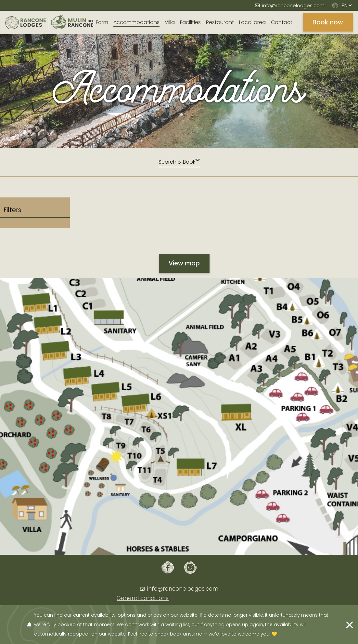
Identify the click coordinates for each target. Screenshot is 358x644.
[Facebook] (168, 568)
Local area (252, 22)
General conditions (143, 598)
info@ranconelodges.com (293, 5)
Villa (170, 22)
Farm (102, 22)
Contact (282, 22)
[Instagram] (190, 568)
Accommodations (136, 22)
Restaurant (220, 22)
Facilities (190, 22)
